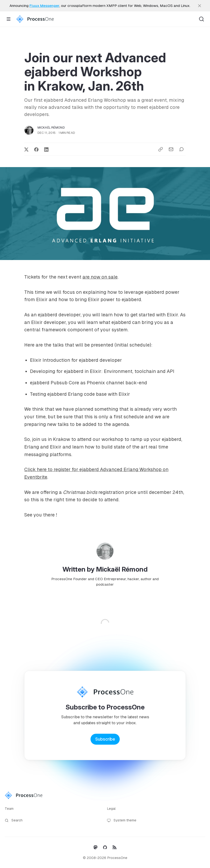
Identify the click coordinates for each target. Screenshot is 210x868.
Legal (111, 809)
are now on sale (100, 277)
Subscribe (105, 739)
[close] (200, 6)
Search (14, 820)
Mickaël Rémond (51, 128)
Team (9, 809)
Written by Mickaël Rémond (105, 569)
